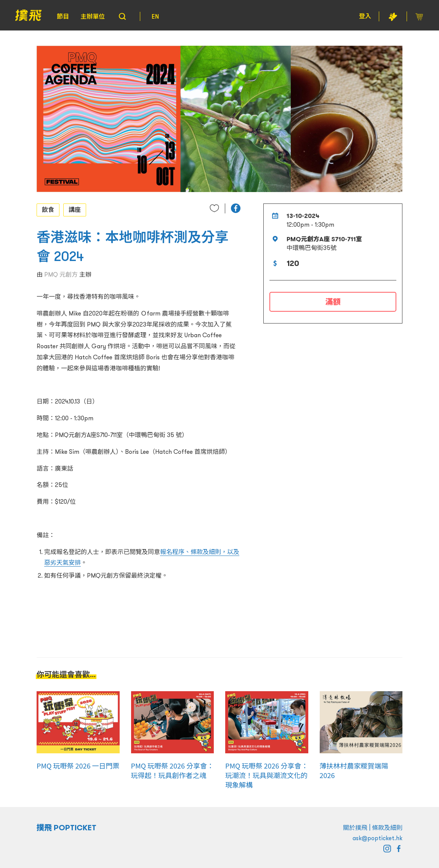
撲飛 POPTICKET (66, 828)
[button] (236, 208)
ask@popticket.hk (377, 838)
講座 (75, 210)
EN (155, 16)
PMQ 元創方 (61, 274)
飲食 (48, 210)
